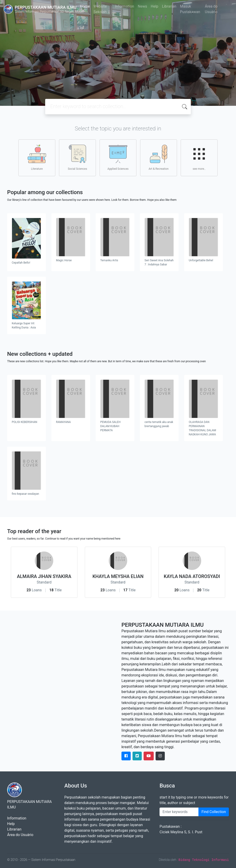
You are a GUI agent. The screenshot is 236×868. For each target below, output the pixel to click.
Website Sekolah (100, 9)
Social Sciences (77, 158)
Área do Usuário (211, 9)
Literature (37, 158)
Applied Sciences (118, 158)
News (142, 6)
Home (85, 6)
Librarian (169, 6)
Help (155, 6)
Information (125, 6)
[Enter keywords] (179, 812)
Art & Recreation (159, 158)
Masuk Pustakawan (190, 9)
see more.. (199, 158)
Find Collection (214, 812)
